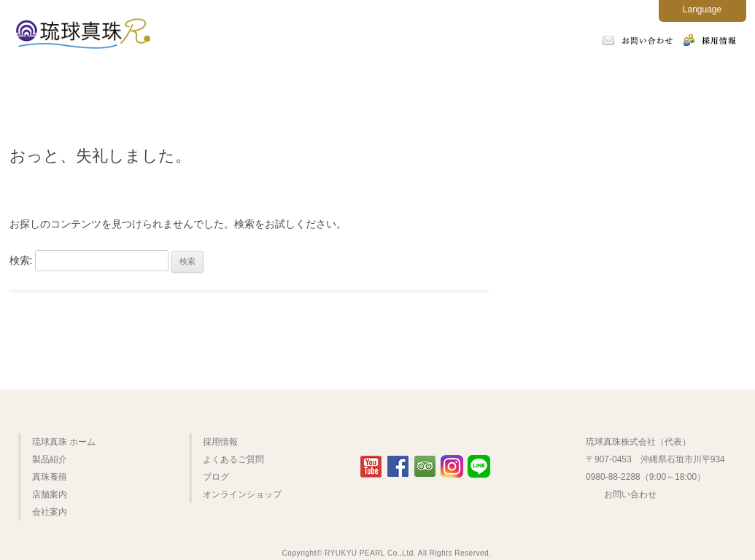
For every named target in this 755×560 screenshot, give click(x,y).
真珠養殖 (271, 82)
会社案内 (479, 82)
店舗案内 (374, 82)
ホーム (62, 82)
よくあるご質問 (587, 82)
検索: (21, 260)
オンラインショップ (693, 82)
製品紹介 (167, 82)
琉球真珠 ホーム (64, 442)
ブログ (216, 477)
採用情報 (220, 442)
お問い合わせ (630, 494)
